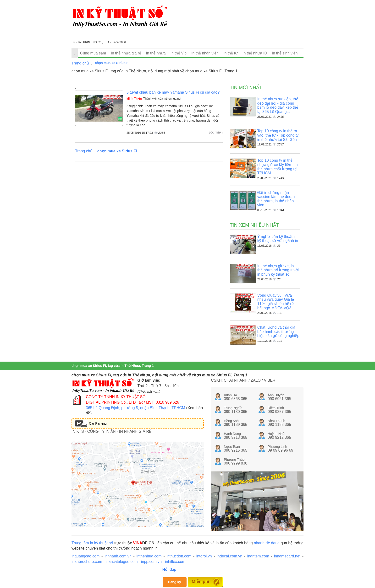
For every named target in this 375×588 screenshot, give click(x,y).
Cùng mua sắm (93, 53)
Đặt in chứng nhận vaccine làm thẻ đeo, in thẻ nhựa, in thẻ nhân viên (277, 199)
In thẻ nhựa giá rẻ (126, 53)
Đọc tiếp (216, 133)
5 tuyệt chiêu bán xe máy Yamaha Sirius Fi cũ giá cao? (173, 92)
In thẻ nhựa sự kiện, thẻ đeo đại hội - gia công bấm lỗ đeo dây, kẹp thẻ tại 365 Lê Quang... (278, 105)
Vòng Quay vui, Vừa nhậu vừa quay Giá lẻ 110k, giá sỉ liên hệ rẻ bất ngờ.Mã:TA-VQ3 (276, 302)
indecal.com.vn (229, 556)
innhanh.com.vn (118, 556)
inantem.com (258, 556)
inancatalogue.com (121, 562)
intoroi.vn (204, 556)
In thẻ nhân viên (205, 53)
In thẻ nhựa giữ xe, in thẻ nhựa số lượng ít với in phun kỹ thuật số (278, 270)
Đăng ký (174, 582)
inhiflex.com (175, 562)
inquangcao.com (85, 556)
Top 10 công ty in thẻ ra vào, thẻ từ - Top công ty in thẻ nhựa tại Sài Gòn (278, 135)
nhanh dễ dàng (267, 543)
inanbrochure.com (87, 562)
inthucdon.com (179, 556)
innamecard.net (287, 556)
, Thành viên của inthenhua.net (154, 99)
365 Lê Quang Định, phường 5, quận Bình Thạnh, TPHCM (135, 408)
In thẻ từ (231, 53)
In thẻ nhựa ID (255, 53)
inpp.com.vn (151, 562)
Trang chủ (80, 63)
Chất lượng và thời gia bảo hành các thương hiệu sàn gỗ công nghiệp (278, 331)
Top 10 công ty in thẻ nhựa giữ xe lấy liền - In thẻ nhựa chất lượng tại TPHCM (278, 167)
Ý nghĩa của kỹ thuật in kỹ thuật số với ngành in (278, 239)
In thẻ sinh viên (285, 53)
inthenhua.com (149, 556)
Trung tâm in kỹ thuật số (92, 543)
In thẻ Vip (179, 53)
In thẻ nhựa (156, 53)
